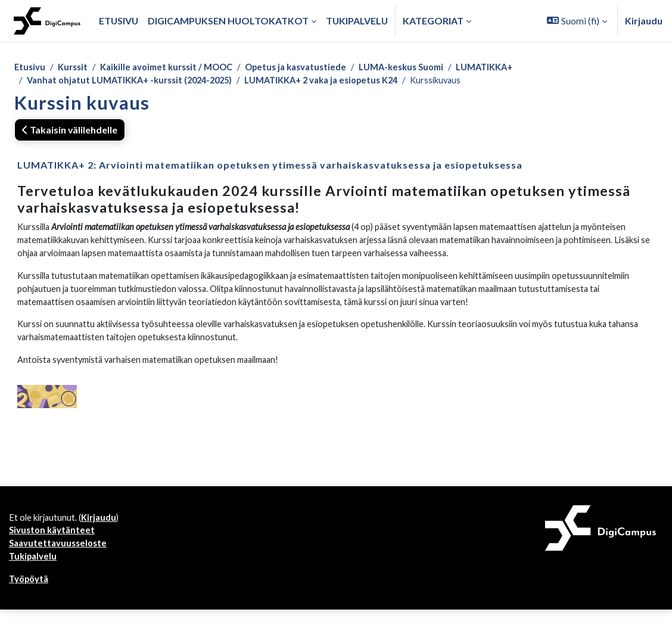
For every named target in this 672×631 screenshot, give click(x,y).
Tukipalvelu (34, 576)
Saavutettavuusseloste (60, 562)
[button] (577, 21)
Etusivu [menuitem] (119, 21)
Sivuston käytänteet (54, 548)
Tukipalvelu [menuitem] (357, 21)
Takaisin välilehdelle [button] (70, 132)
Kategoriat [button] (433, 21)
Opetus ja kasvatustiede (315, 68)
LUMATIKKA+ (516, 68)
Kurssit (76, 68)
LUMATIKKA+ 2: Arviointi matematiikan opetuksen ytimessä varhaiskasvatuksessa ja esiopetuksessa (270, 167)
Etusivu (30, 68)
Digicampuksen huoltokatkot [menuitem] (228, 21)
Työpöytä (30, 600)
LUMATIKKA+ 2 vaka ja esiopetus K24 (343, 82)
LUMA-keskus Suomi (427, 68)
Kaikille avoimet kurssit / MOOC (176, 68)
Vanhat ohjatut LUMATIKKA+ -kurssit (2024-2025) (137, 82)
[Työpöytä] (47, 21)
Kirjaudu (644, 21)
